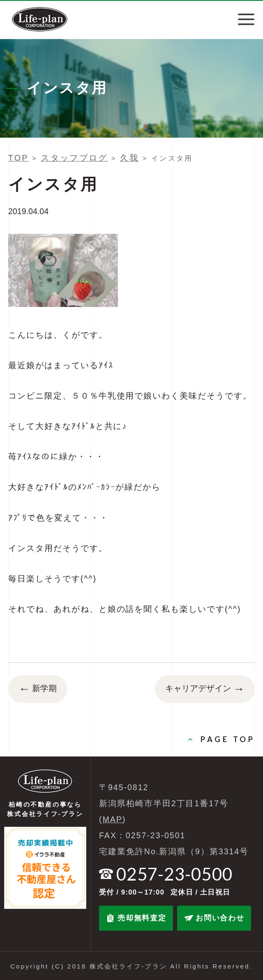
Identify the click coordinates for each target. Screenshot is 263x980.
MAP (113, 819)
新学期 (38, 689)
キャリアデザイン (205, 689)
